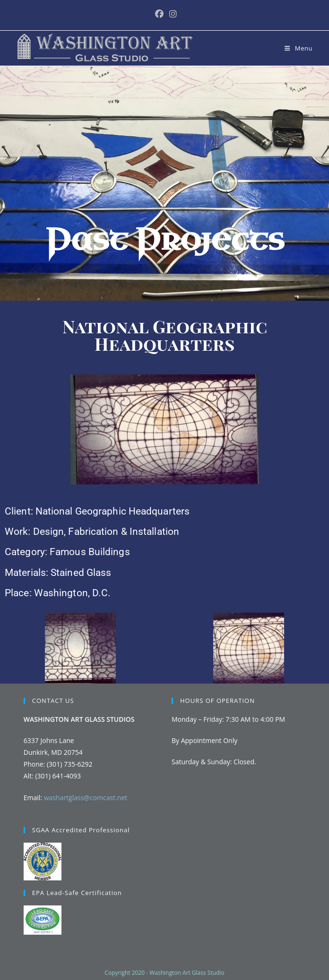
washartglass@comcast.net (86, 798)
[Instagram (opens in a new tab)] (172, 14)
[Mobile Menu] (299, 48)
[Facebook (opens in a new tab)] (159, 14)
